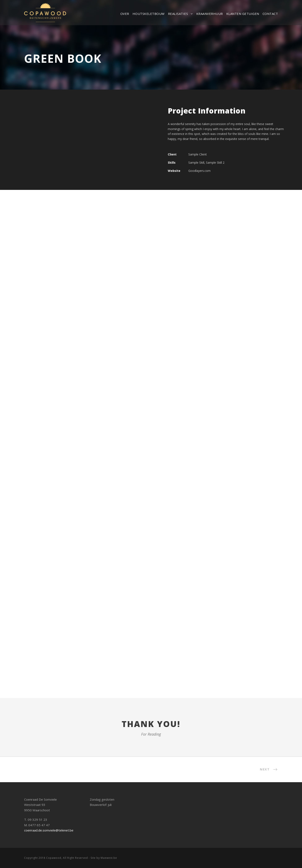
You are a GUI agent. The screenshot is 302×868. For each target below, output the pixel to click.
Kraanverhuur (210, 14)
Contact (270, 14)
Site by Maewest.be (104, 858)
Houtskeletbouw (149, 14)
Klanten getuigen (243, 14)
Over (125, 14)
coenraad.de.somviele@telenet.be (49, 830)
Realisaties (178, 14)
